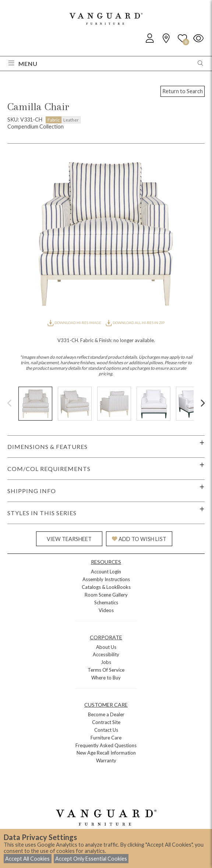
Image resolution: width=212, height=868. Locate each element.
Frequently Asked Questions (106, 745)
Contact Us (106, 730)
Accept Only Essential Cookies (91, 859)
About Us (106, 647)
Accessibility (106, 654)
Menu (23, 64)
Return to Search (183, 91)
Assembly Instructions (106, 579)
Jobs (106, 662)
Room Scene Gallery (106, 595)
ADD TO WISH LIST (139, 539)
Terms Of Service (106, 670)
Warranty (106, 760)
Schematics (106, 602)
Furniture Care (106, 738)
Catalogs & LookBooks (106, 587)
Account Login (106, 572)
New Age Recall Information (106, 753)
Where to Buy (106, 678)
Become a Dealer (106, 714)
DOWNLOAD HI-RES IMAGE (75, 323)
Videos (106, 610)
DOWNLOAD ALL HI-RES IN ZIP (135, 323)
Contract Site (106, 722)
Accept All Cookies (27, 859)
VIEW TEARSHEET (69, 539)
